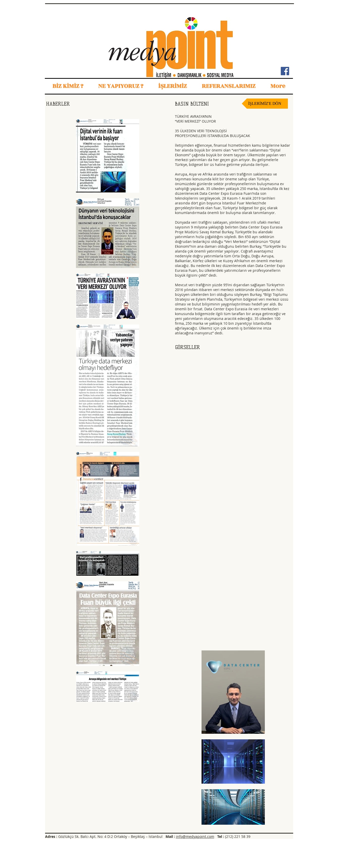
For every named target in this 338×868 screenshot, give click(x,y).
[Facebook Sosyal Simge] (285, 71)
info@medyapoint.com (195, 836)
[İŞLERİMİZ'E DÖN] (265, 104)
